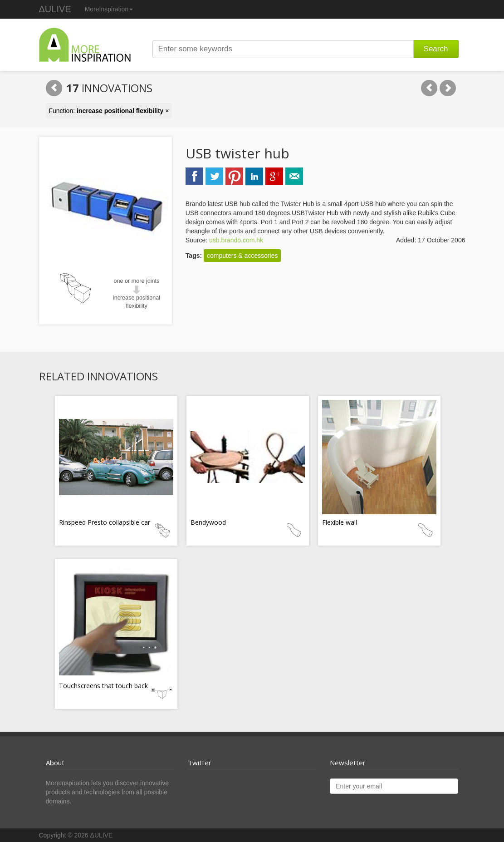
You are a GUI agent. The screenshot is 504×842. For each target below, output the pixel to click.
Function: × (109, 111)
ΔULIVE (55, 9)
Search (436, 49)
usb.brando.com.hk (236, 240)
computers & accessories (242, 256)
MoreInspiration (109, 9)
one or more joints (137, 281)
